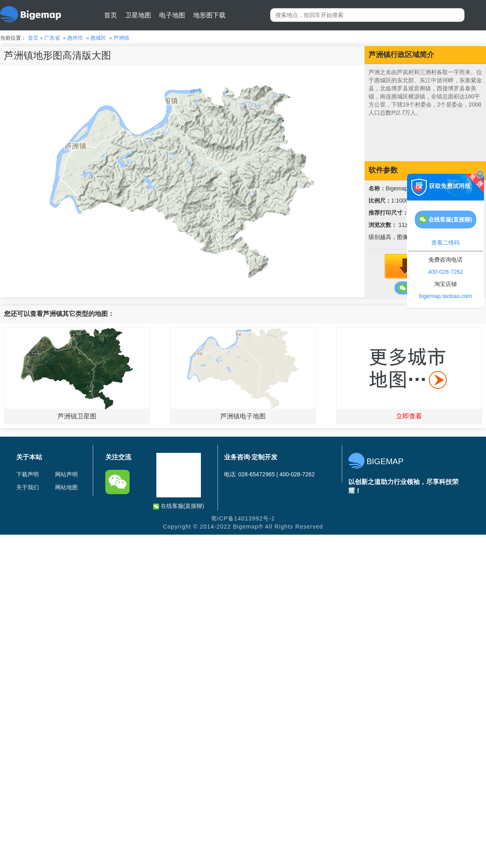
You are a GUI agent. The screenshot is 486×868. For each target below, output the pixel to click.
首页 (111, 15)
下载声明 (28, 474)
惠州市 (75, 38)
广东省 (52, 38)
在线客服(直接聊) (179, 506)
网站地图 (66, 487)
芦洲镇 (121, 38)
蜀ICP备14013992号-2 (243, 518)
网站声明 (66, 474)
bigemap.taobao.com (446, 296)
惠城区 (98, 38)
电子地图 (172, 15)
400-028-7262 (445, 272)
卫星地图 (138, 15)
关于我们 (28, 487)
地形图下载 (209, 15)
